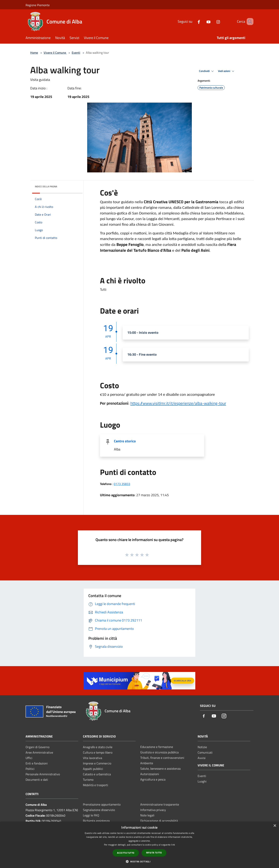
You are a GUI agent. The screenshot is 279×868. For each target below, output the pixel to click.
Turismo (88, 780)
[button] (139, 861)
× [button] (275, 826)
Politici (30, 769)
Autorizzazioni (150, 774)
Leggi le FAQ (91, 815)
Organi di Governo (37, 747)
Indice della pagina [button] (46, 186)
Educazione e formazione (157, 747)
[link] (178, 403)
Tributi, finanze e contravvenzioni (162, 758)
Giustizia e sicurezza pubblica (159, 752)
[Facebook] (193, 21)
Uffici (29, 758)
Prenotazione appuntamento (102, 804)
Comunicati (205, 752)
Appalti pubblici (93, 769)
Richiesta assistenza (96, 821)
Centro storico (125, 441)
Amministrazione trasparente (160, 804)
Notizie (202, 747)
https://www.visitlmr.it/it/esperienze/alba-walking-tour (178, 403)
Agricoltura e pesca (153, 779)
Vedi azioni (227, 71)
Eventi (76, 53)
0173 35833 (122, 484)
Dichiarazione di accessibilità (159, 821)
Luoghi (202, 781)
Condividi (207, 71)
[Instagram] (213, 21)
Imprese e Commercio (97, 763)
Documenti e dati (37, 780)
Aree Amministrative (39, 752)
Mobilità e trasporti (96, 785)
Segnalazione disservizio (99, 810)
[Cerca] (249, 22)
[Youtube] (203, 21)
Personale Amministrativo (43, 774)
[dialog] (139, 845)
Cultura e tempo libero (98, 752)
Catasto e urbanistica (97, 774)
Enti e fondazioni (37, 763)
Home (34, 53)
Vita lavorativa (93, 758)
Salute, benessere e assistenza (160, 769)
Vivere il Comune (55, 53)
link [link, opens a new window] (173, 845)
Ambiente (147, 763)
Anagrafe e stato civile (98, 747)
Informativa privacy (153, 810)
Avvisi (202, 758)
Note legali (147, 815)
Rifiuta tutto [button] (154, 853)
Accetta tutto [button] (126, 853)
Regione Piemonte (38, 5)
